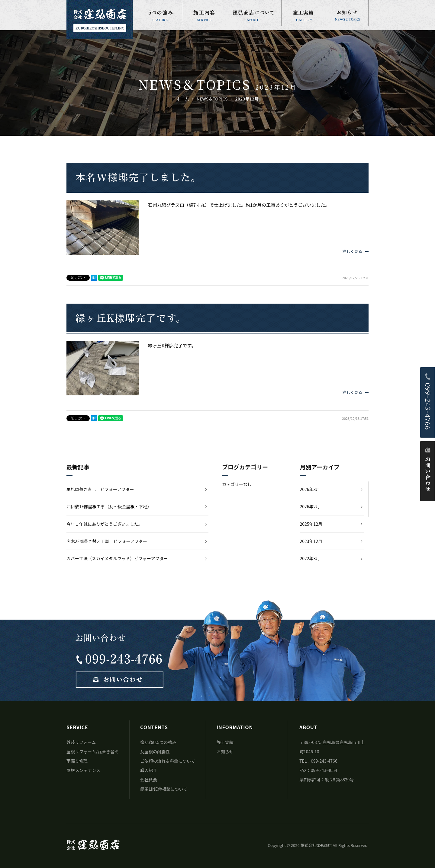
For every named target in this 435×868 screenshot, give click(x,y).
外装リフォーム (81, 742)
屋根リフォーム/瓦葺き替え (93, 752)
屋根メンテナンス (83, 770)
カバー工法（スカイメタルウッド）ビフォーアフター (117, 558)
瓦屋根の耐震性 (155, 752)
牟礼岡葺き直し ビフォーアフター (100, 489)
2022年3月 (310, 558)
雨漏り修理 (77, 761)
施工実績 (225, 742)
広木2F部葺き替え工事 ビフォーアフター (107, 541)
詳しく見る (356, 251)
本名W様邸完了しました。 (139, 177)
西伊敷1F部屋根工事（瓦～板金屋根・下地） (109, 506)
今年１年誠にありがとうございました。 (105, 524)
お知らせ (225, 752)
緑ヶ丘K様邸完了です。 (131, 318)
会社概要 (149, 780)
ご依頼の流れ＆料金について (168, 761)
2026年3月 (310, 489)
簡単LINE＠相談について (164, 789)
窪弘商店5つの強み (158, 742)
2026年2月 (310, 506)
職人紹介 (149, 770)
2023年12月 (311, 541)
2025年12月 (311, 524)
